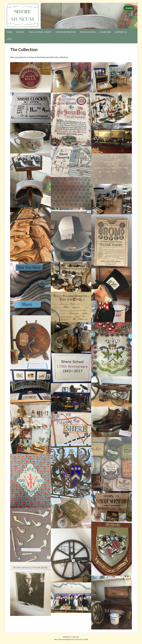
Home (9, 32)
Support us (121, 32)
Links (9, 39)
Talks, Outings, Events (40, 32)
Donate (129, 8)
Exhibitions (105, 32)
